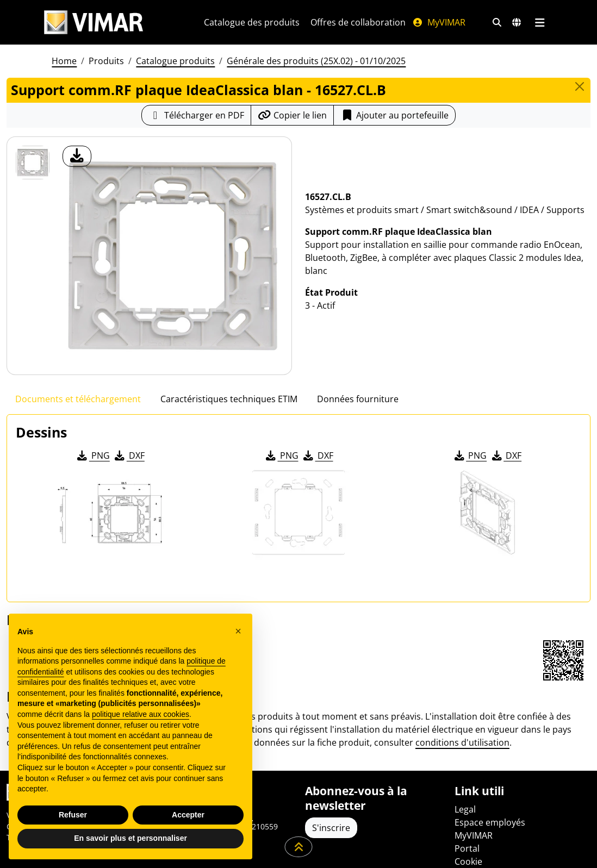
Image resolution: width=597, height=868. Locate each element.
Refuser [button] (73, 815)
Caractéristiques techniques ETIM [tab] (229, 412)
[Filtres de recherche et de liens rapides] (54, 47)
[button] (238, 631)
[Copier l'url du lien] (292, 128)
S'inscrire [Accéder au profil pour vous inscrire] (331, 828)
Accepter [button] (188, 815)
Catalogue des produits (331, 22)
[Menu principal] (97, 47)
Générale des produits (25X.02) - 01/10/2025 (316, 74)
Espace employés (490, 822)
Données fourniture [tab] (358, 412)
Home (64, 74)
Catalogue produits (175, 74)
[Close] (580, 99)
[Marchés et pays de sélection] (73, 47)
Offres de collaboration (437, 22)
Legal (465, 809)
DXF (129, 469)
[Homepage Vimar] (94, 23)
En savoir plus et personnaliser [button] (130, 838)
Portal (467, 848)
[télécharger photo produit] (77, 169)
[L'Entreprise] (197, 22)
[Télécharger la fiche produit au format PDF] (196, 128)
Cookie (468, 861)
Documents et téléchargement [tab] (78, 412)
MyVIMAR (518, 22)
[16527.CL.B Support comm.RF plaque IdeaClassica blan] (33, 176)
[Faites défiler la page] (299, 847)
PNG (93, 469)
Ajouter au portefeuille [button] (394, 128)
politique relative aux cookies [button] (141, 714)
